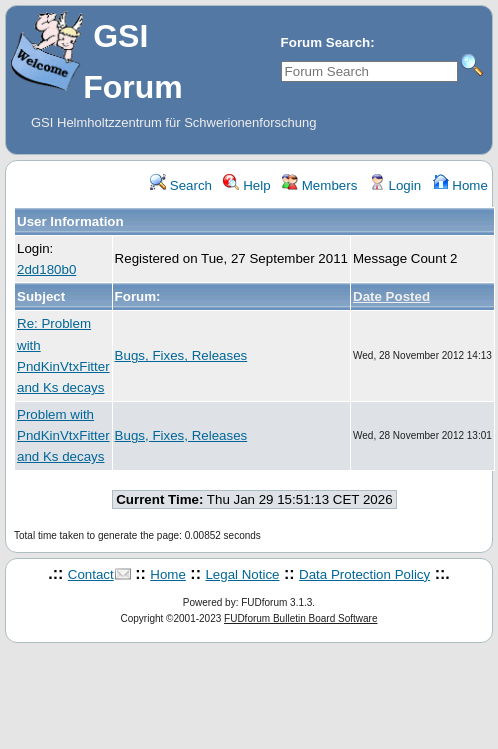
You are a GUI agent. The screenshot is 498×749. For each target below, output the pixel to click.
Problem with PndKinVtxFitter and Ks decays (63, 436)
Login (395, 185)
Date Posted (391, 296)
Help (246, 185)
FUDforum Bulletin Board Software (300, 618)
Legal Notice (242, 574)
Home (460, 185)
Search (181, 185)
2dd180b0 (46, 269)
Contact (91, 574)
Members (319, 185)
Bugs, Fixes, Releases (181, 355)
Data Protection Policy (364, 574)
